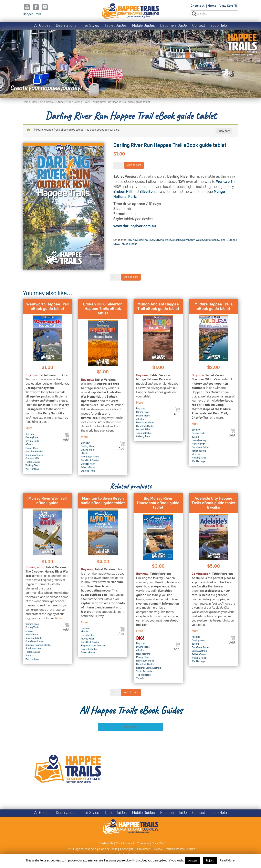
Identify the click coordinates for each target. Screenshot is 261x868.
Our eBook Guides (215, 240)
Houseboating (199, 441)
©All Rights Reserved (82, 849)
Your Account (125, 844)
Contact (199, 26)
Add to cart (134, 165)
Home (212, 6)
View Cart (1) (228, 6)
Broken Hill (123, 192)
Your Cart (158, 844)
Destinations (66, 26)
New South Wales (42, 102)
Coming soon (32, 624)
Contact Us (106, 844)
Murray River (32, 448)
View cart (224, 131)
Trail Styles (90, 26)
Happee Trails (32, 14)
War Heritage (32, 469)
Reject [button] (210, 861)
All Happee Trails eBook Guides (131, 710)
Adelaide (196, 637)
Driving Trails (163, 240)
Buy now (133, 240)
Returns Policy (174, 849)
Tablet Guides (116, 26)
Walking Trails (33, 466)
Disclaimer (143, 849)
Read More (227, 861)
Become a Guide (174, 26)
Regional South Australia (38, 645)
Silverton (147, 192)
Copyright (127, 849)
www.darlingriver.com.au (135, 226)
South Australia (33, 649)
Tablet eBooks (129, 244)
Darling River (81, 102)
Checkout (198, 6)
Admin (191, 849)
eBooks (177, 240)
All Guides (42, 26)
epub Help (219, 26)
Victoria (196, 454)
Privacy (157, 849)
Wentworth (225, 182)
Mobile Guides (143, 26)
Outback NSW (63, 102)
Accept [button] (193, 861)
